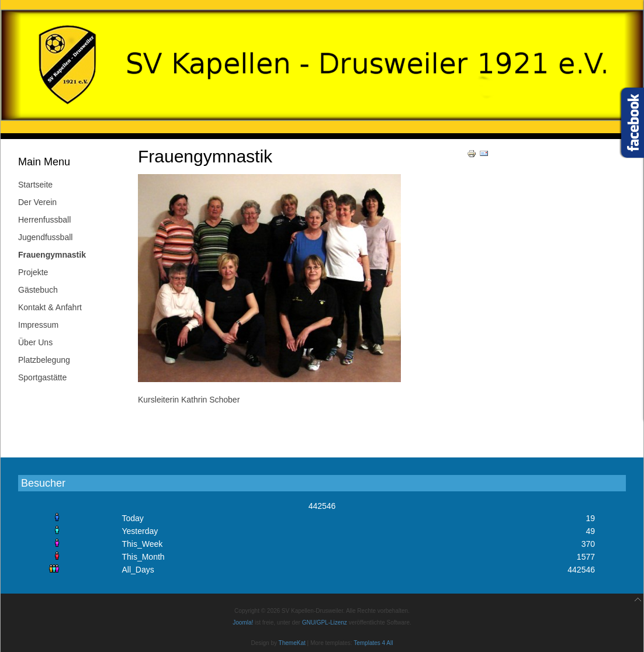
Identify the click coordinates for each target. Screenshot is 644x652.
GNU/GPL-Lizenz (325, 622)
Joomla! (243, 622)
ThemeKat (292, 643)
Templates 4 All (373, 643)
